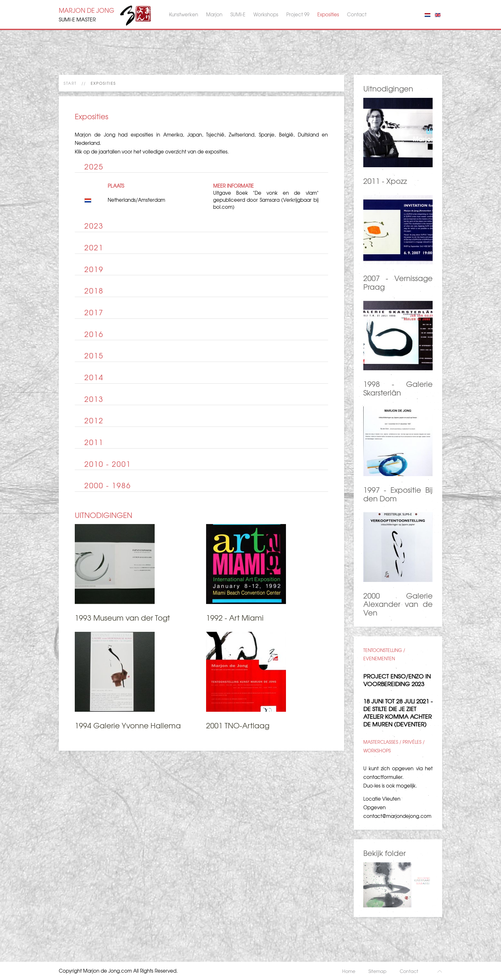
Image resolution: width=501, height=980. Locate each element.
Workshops (266, 14)
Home (349, 971)
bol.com (223, 207)
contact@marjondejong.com (397, 816)
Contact (357, 14)
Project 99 (298, 14)
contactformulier (383, 777)
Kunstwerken (184, 14)
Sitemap (378, 971)
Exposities (328, 14)
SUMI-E (238, 14)
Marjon (214, 14)
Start (70, 83)
